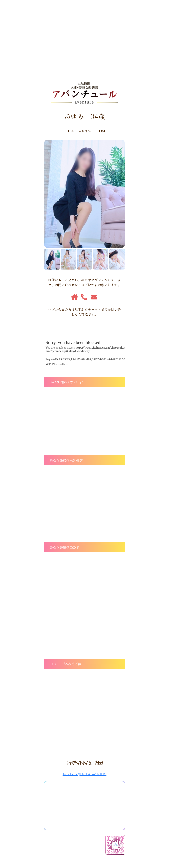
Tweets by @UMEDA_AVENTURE (84, 774)
